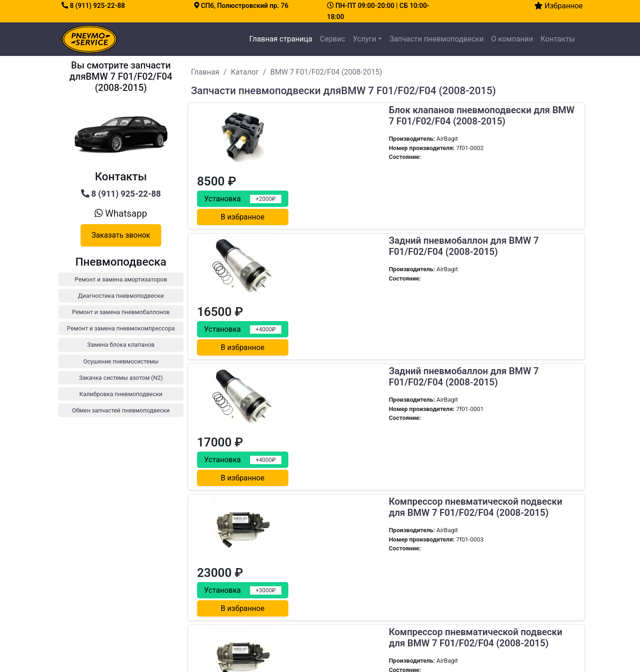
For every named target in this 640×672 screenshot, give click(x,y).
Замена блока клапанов (483, 601)
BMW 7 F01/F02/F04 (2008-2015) (326, 72)
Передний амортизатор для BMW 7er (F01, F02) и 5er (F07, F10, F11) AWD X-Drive (378, 478)
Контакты (558, 39)
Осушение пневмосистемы (487, 613)
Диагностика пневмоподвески (492, 568)
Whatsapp (121, 213)
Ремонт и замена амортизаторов (496, 557)
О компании (512, 39)
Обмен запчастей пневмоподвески (498, 646)
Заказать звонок (121, 235)
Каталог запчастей (346, 579)
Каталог (245, 72)
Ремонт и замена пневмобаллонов (498, 579)
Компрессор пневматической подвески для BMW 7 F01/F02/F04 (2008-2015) (382, 330)
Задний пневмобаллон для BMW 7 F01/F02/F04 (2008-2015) (370, 187)
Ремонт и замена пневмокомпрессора (504, 590)
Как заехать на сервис (112, 614)
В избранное (534, 154)
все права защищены (357, 659)
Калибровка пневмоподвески (491, 635)
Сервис (332, 39)
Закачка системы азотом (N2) (491, 624)
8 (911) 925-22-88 (93, 6)
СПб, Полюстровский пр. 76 (241, 6)
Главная (205, 72)
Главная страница (283, 38)
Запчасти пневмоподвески (437, 39)
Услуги (364, 39)
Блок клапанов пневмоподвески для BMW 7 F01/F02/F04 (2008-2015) (376, 116)
